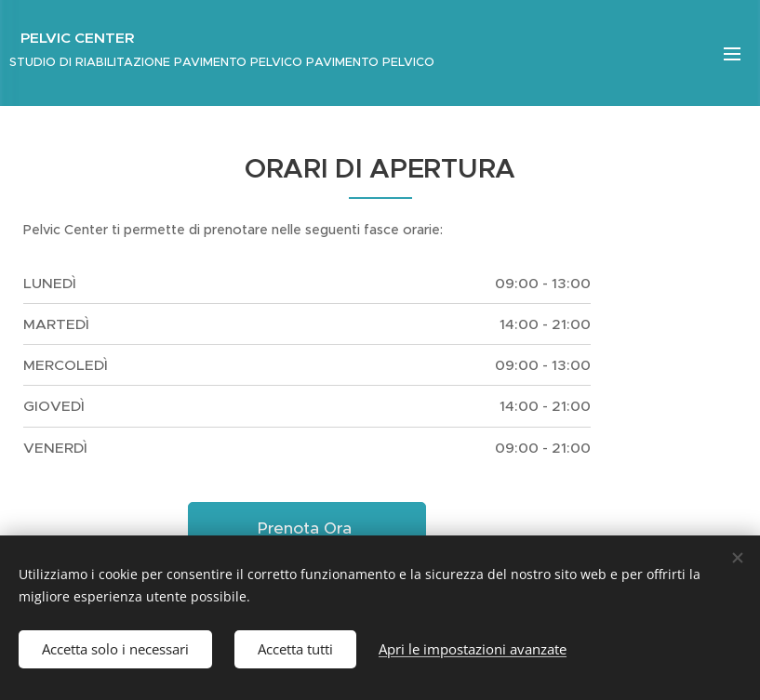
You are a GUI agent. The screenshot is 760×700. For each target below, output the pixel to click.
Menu (732, 54)
